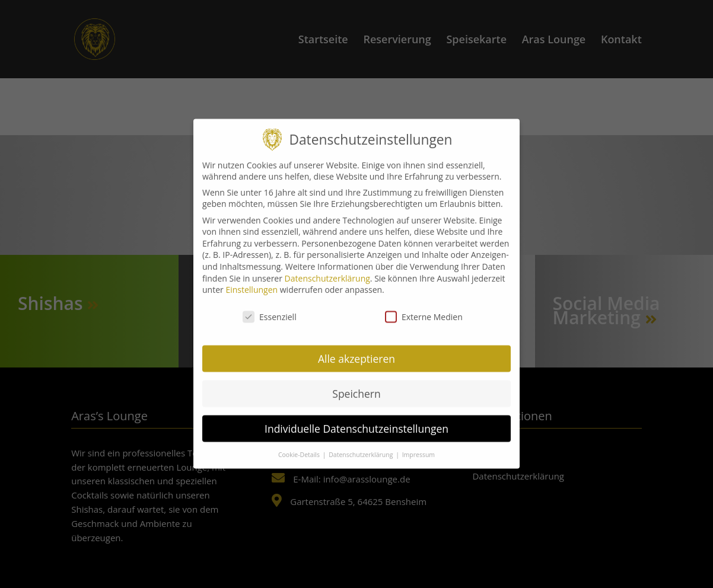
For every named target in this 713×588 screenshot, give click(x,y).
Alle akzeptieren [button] (356, 347)
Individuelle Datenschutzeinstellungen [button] (356, 417)
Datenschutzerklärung (327, 266)
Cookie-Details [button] (300, 442)
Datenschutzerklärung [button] (362, 442)
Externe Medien (424, 305)
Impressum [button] (418, 442)
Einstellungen (252, 278)
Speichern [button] (356, 382)
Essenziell (270, 305)
